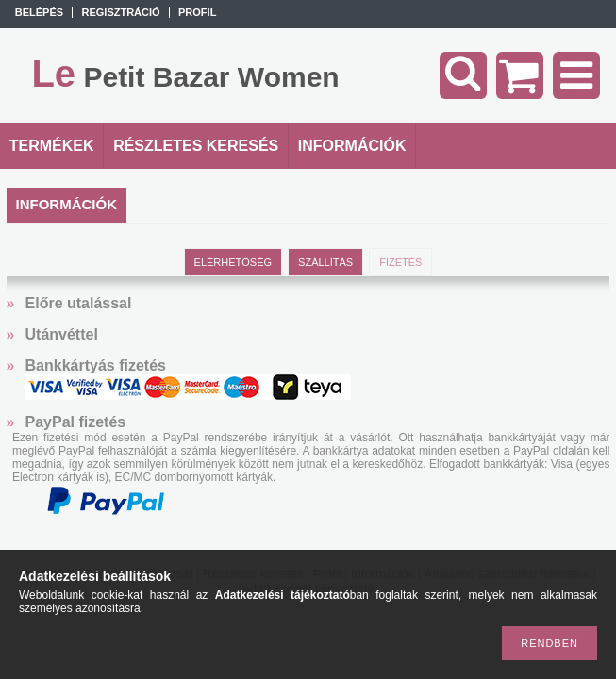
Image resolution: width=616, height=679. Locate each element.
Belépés (39, 12)
